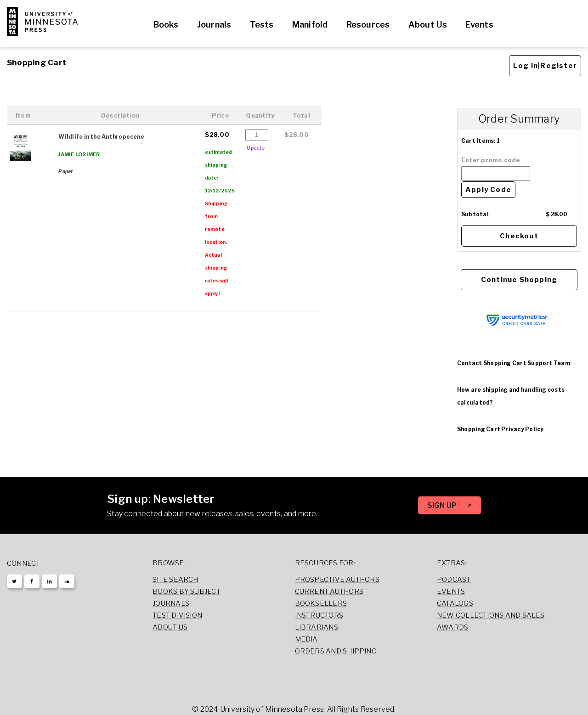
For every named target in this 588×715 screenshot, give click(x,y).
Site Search (175, 580)
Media (306, 639)
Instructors (319, 615)
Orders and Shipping (336, 651)
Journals (214, 25)
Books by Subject (187, 591)
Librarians (317, 627)
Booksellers (321, 603)
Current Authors (329, 591)
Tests (262, 25)
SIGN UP (443, 505)
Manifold (310, 25)
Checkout (519, 236)
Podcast (454, 580)
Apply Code (488, 190)
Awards (452, 627)
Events (479, 25)
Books (166, 25)
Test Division (177, 615)
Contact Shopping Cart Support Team (514, 363)
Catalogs (455, 603)
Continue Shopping (519, 280)
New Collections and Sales (491, 615)
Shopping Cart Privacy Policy (500, 429)
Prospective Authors (337, 580)
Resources (368, 25)
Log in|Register (545, 66)
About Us (428, 25)
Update (255, 148)
